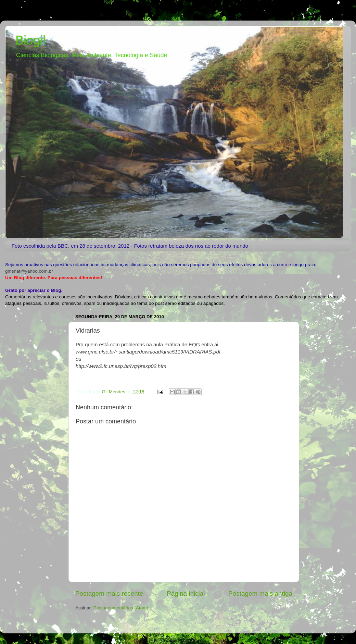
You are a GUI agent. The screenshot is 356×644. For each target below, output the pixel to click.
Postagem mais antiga (260, 593)
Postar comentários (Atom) (121, 608)
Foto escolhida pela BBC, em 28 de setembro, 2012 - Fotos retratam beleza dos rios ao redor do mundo (130, 246)
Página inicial (186, 593)
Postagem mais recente (109, 593)
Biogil (30, 40)
